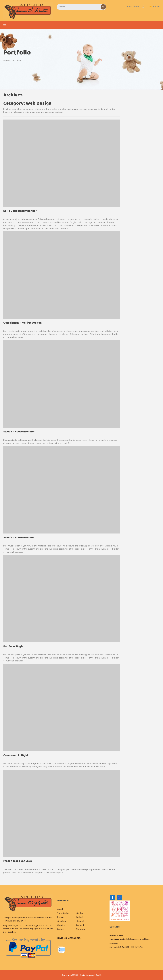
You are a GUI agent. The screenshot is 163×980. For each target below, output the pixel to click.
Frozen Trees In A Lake (18, 861)
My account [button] (133, 6)
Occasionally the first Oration (22, 323)
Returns (61, 917)
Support (80, 921)
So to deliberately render (20, 211)
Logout (61, 929)
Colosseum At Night (16, 755)
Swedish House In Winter (19, 432)
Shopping (80, 929)
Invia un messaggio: (69, 938)
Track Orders (63, 913)
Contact (80, 913)
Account (80, 925)
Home (6, 61)
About (60, 909)
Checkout (62, 921)
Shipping (61, 925)
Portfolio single (13, 646)
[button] (154, 6)
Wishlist (80, 917)
